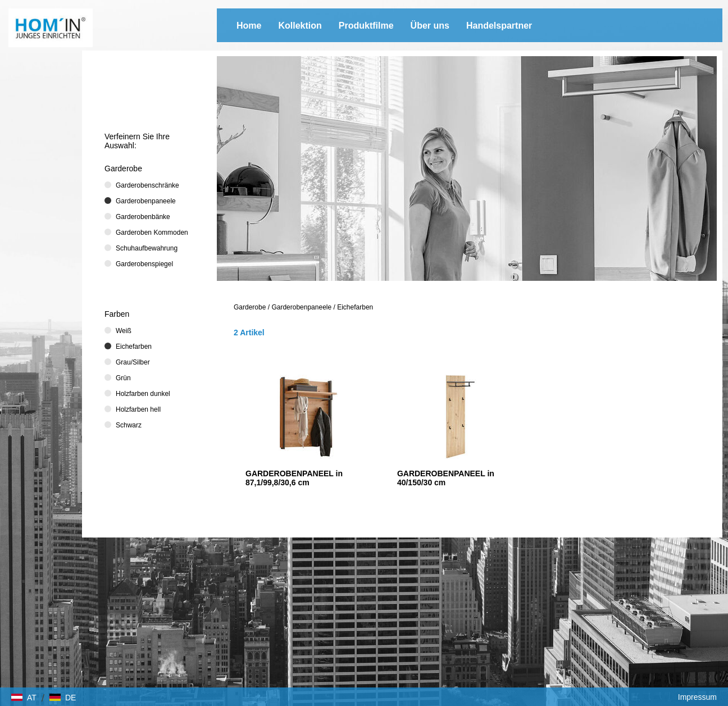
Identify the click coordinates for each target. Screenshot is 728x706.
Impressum (697, 697)
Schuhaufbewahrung (147, 248)
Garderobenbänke (143, 217)
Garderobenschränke (147, 185)
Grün (123, 378)
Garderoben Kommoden (152, 233)
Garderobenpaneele (301, 307)
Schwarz (129, 425)
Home (249, 26)
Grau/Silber (133, 362)
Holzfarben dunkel (143, 394)
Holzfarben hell (138, 409)
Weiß (124, 331)
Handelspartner (499, 26)
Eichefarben (355, 307)
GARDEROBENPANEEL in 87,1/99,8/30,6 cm (294, 478)
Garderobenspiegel (144, 264)
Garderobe (250, 307)
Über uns (430, 26)
